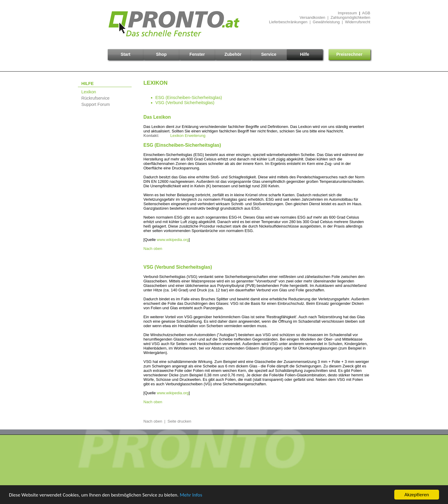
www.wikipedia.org (173, 240)
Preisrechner (349, 54)
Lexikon (89, 92)
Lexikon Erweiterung (188, 136)
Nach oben (153, 249)
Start (126, 54)
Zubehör (233, 54)
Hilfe (305, 54)
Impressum (347, 13)
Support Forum (96, 104)
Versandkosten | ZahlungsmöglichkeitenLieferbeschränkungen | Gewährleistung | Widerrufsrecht (320, 20)
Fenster (197, 54)
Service (269, 54)
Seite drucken (179, 421)
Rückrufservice (96, 98)
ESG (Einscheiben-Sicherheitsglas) (189, 98)
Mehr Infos (191, 495)
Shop (161, 54)
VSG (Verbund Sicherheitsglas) (185, 103)
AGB (366, 13)
